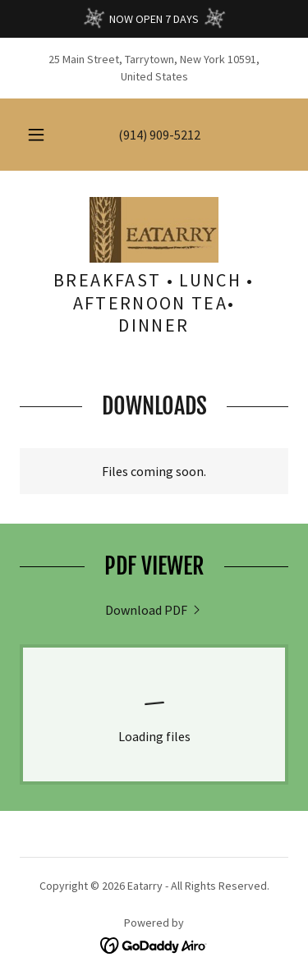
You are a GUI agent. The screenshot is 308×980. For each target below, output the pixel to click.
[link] (154, 230)
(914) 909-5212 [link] (159, 135)
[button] (36, 135)
